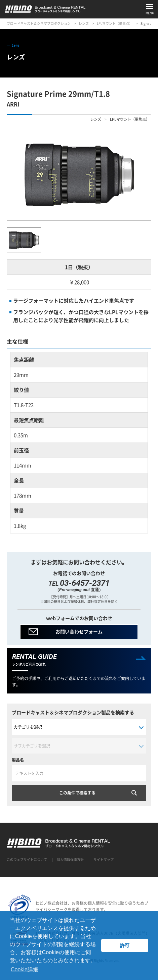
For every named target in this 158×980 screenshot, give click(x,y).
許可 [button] (125, 945)
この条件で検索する (77, 793)
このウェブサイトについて (27, 859)
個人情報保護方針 (70, 859)
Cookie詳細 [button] (25, 969)
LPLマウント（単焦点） (115, 23)
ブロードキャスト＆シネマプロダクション (39, 23)
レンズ (84, 23)
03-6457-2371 (85, 583)
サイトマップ (104, 859)
